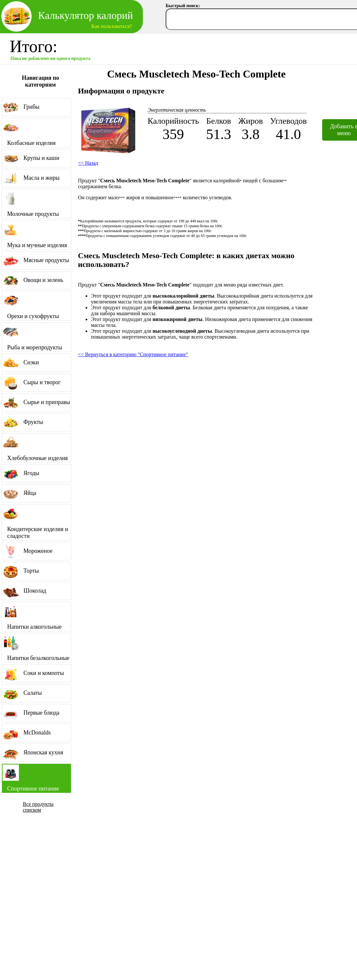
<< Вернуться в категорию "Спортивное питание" (133, 354)
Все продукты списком (38, 807)
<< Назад (88, 163)
